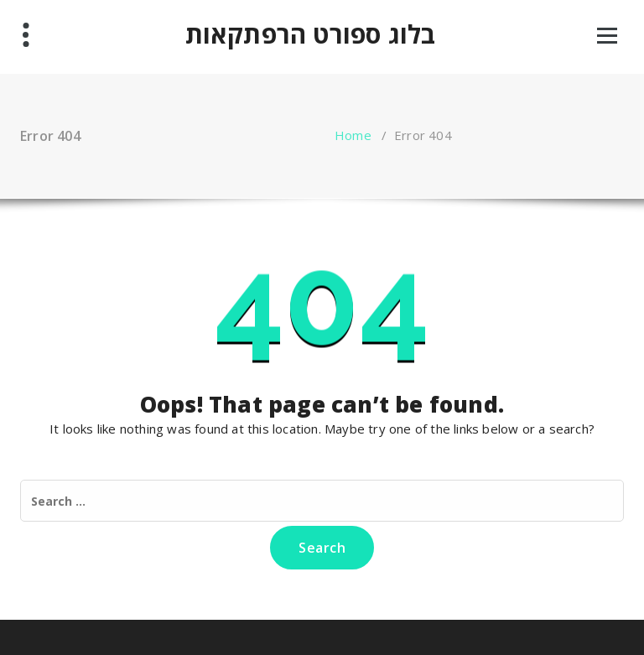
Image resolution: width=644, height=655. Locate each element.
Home (353, 135)
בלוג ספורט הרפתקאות (311, 34)
